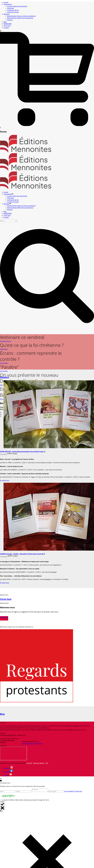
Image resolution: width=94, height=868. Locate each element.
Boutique (7, 14)
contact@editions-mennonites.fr (32, 743)
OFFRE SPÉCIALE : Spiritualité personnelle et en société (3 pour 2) (23, 452)
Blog (5, 22)
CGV (47, 763)
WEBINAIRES (8, 24)
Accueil (6, 2)
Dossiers (10, 20)
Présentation (8, 4)
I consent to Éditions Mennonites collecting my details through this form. (26, 800)
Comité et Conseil (13, 12)
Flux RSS (29, 763)
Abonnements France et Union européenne (21, 16)
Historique (11, 8)
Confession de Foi (13, 10)
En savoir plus (5, 480)
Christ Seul (7, 26)
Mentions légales (39, 763)
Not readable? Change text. (75, 792)
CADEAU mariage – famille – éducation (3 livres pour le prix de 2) (22, 554)
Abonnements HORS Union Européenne (20, 18)
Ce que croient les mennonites (17, 6)
